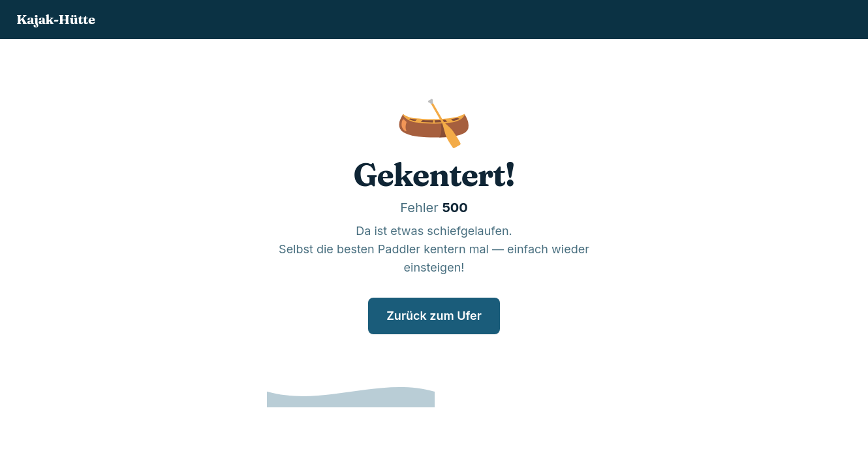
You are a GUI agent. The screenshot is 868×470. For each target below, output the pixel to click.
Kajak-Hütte (55, 19)
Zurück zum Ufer (434, 316)
